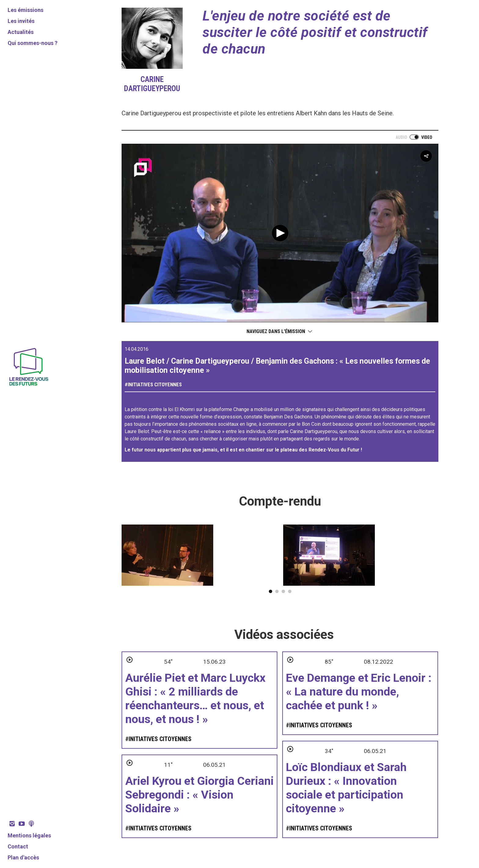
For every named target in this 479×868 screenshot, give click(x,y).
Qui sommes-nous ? (33, 43)
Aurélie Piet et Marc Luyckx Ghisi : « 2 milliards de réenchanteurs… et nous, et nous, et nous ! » (195, 698)
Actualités (21, 32)
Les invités (21, 21)
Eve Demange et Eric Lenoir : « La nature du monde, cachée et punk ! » (359, 692)
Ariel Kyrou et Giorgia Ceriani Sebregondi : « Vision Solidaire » (199, 795)
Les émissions (26, 10)
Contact (18, 846)
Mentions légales (29, 835)
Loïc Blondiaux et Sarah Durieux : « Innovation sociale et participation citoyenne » (346, 788)
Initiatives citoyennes (155, 384)
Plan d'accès (23, 857)
